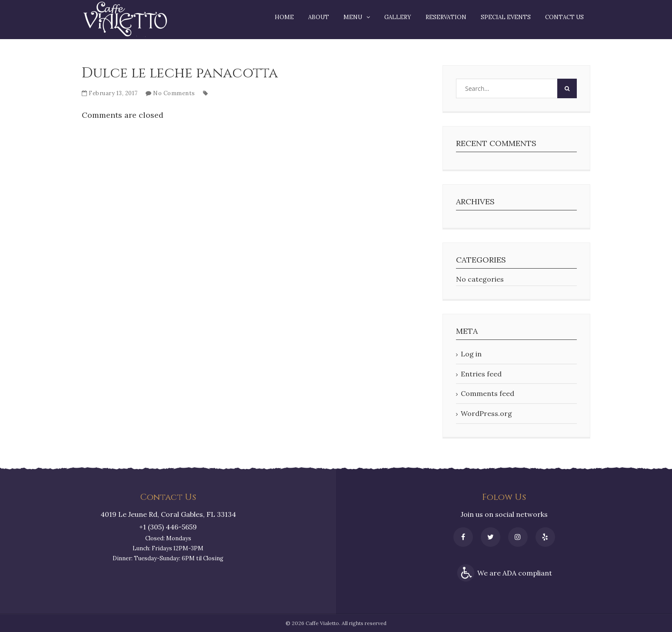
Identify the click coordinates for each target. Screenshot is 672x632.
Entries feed (481, 374)
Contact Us (564, 17)
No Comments (174, 93)
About (319, 17)
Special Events (506, 17)
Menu (353, 17)
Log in (471, 354)
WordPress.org (486, 413)
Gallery (398, 17)
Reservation (446, 17)
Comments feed (487, 393)
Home (284, 17)
